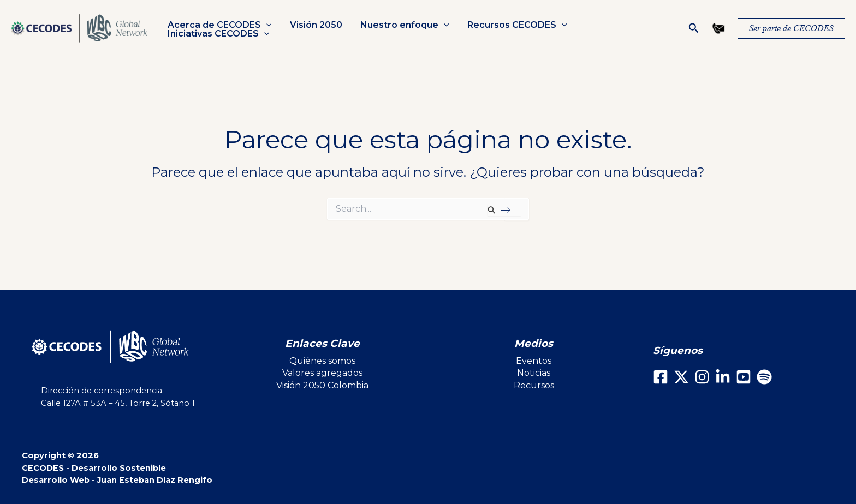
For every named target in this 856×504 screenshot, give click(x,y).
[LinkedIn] (723, 377)
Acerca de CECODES (219, 25)
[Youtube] (744, 377)
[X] (681, 377)
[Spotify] (764, 377)
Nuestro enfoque (403, 25)
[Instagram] (702, 377)
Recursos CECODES (515, 25)
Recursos (534, 385)
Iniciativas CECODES (218, 34)
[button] (266, 25)
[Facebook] (661, 377)
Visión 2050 (315, 25)
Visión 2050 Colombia (322, 385)
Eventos (534, 361)
